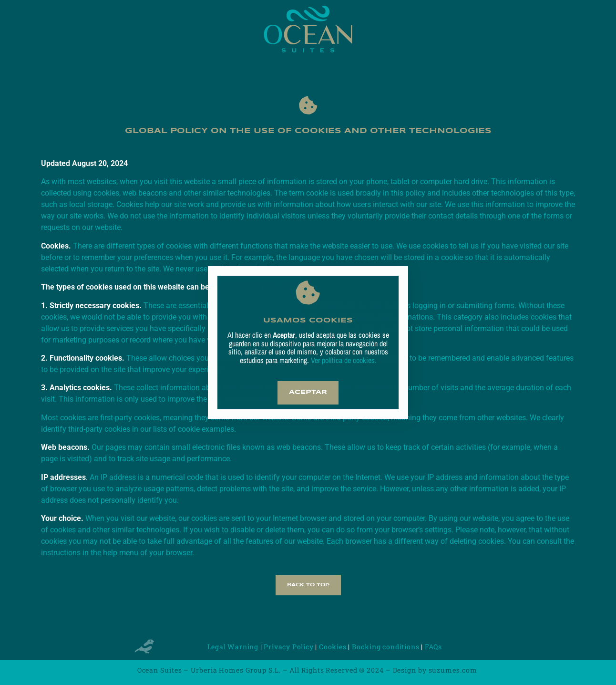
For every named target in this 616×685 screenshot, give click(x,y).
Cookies (333, 647)
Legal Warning (233, 647)
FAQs (433, 647)
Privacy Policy (288, 647)
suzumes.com (454, 670)
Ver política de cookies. (343, 360)
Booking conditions (385, 647)
